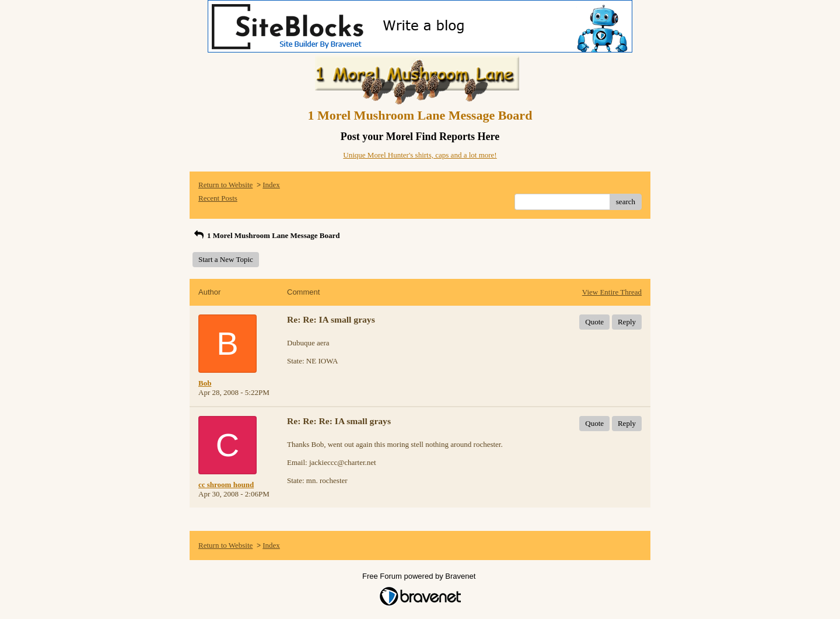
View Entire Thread (612, 292)
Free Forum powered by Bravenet (420, 576)
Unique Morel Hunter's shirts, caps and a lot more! (420, 155)
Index (271, 185)
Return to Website (225, 185)
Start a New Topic (226, 259)
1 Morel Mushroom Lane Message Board (266, 235)
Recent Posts (218, 198)
